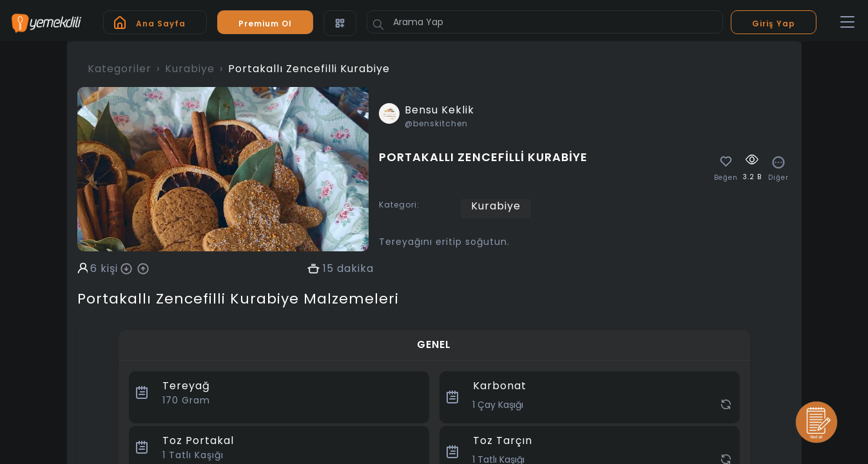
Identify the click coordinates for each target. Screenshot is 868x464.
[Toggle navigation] (847, 23)
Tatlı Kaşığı (193, 455)
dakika (355, 269)
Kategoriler (120, 69)
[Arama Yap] (545, 22)
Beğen (726, 178)
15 (328, 269)
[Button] (378, 24)
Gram (186, 400)
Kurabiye (190, 69)
